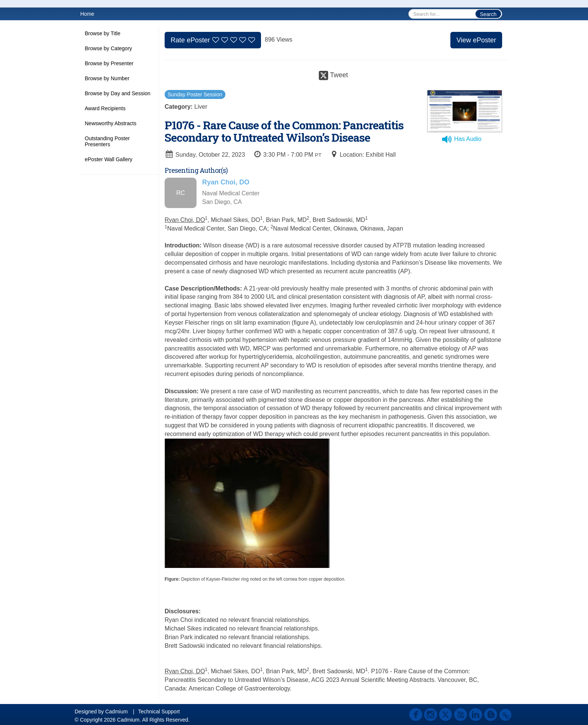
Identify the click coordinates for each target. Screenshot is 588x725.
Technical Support (159, 712)
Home (87, 14)
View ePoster (476, 40)
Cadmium (117, 712)
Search (488, 14)
